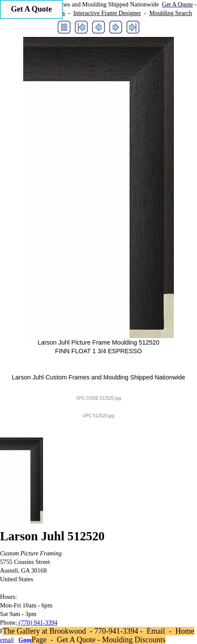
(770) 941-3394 (37, 622)
